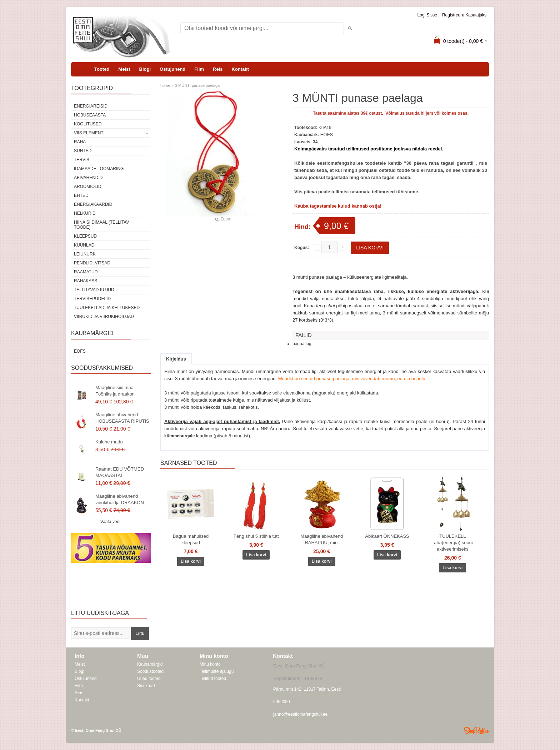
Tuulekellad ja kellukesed (107, 308)
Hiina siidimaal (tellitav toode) (101, 225)
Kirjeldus (176, 359)
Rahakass (86, 281)
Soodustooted (150, 671)
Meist (124, 69)
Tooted (102, 69)
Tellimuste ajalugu (217, 671)
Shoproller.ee (476, 730)
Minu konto (210, 664)
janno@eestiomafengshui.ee (300, 714)
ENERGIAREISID (91, 106)
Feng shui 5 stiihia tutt (256, 536)
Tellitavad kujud (94, 290)
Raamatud (86, 272)
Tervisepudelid (92, 299)
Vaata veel (110, 522)
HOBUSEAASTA (90, 115)
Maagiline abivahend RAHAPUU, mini (322, 539)
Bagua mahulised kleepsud (191, 539)
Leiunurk (85, 254)
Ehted (81, 195)
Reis (218, 69)
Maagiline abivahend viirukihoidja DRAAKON (120, 499)
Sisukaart (146, 686)
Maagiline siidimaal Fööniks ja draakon (115, 391)
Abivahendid (88, 178)
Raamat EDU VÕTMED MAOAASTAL (120, 472)
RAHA (80, 142)
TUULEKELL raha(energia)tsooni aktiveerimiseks (453, 543)
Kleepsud (85, 236)
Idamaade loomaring (99, 169)
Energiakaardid (93, 204)
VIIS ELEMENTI (89, 133)
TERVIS (82, 160)
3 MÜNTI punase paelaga (197, 85)
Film (199, 69)
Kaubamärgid (150, 664)
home (165, 85)
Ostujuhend (172, 69)
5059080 (282, 702)
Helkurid (85, 213)
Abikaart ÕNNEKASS (387, 536)
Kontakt (240, 69)
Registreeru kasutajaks (464, 15)
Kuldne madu (109, 442)
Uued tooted (149, 679)
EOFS (80, 351)
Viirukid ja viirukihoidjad (104, 317)
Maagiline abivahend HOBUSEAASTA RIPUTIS (122, 418)
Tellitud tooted (213, 679)
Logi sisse (427, 15)
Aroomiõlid (88, 187)
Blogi (145, 69)
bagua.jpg (302, 344)
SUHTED (83, 151)
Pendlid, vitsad (92, 263)
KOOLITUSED (88, 124)
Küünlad (84, 245)
